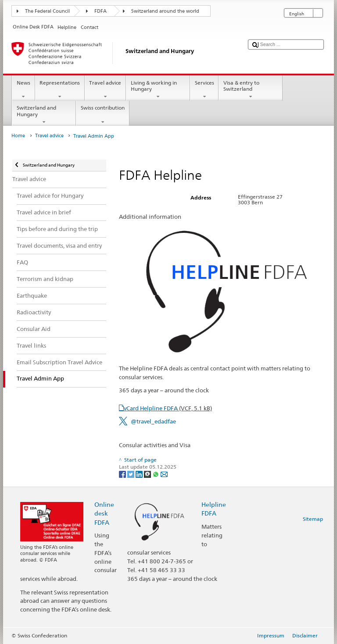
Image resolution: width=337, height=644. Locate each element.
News (23, 90)
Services (204, 90)
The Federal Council (47, 11)
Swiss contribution (102, 115)
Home (18, 136)
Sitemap (313, 519)
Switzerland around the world (165, 11)
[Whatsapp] (156, 474)
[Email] (164, 474)
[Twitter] (131, 474)
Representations (60, 90)
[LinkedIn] (140, 474)
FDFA (100, 11)
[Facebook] (123, 474)
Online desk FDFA (104, 513)
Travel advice (105, 90)
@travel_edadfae (153, 421)
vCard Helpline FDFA (168, 408)
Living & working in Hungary (158, 90)
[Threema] (148, 474)
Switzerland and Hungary (44, 115)
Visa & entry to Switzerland (251, 90)
